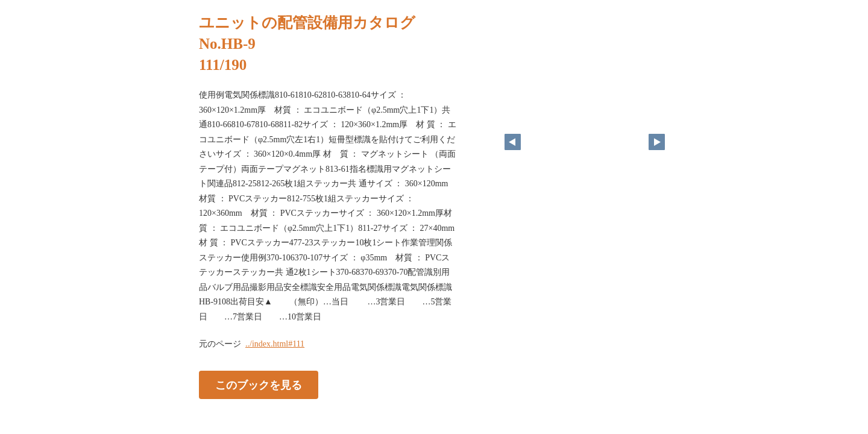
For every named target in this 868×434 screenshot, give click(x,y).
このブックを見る (259, 385)
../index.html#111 (275, 344)
